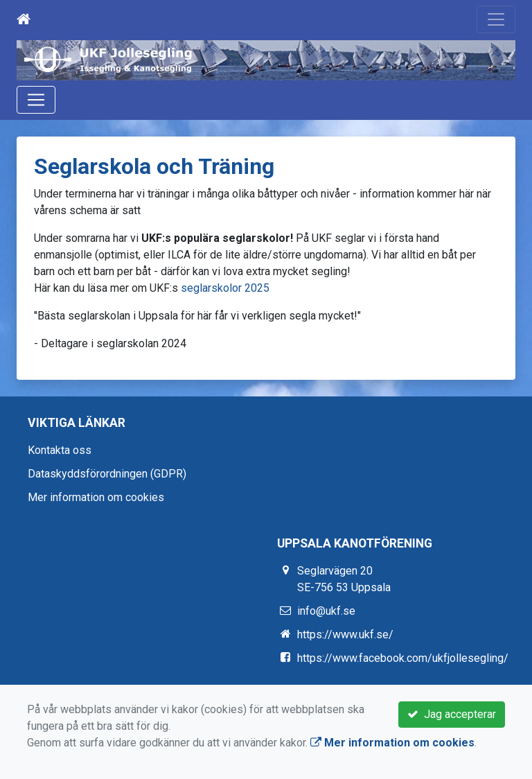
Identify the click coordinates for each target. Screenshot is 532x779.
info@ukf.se (326, 611)
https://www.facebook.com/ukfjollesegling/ (403, 658)
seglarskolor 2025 (225, 288)
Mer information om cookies (96, 497)
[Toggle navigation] (496, 19)
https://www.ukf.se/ (345, 634)
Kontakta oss (60, 450)
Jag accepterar (452, 714)
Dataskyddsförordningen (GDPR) (107, 474)
